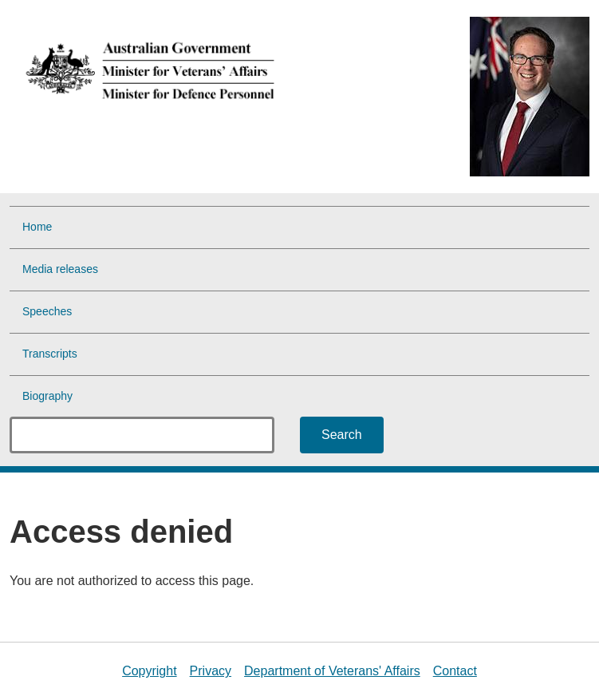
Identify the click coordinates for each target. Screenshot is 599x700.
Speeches (47, 311)
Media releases (60, 269)
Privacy (211, 671)
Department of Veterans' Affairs (332, 671)
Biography (47, 396)
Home (37, 227)
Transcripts (50, 354)
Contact (455, 671)
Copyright (149, 671)
